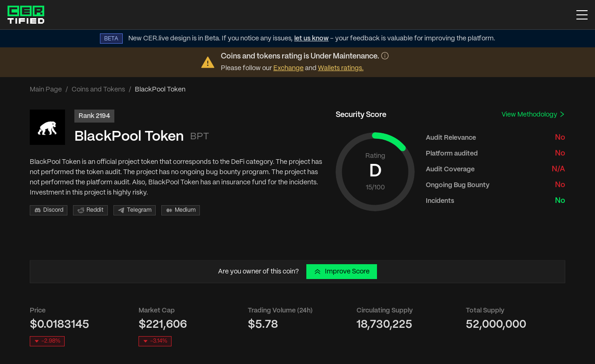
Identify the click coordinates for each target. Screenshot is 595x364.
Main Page (46, 90)
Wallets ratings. (341, 68)
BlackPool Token (129, 137)
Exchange (288, 68)
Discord (49, 210)
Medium (181, 210)
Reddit (90, 210)
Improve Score (342, 272)
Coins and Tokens (98, 90)
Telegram (135, 210)
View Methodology (533, 114)
